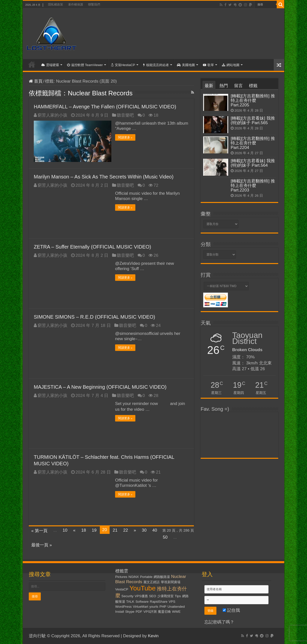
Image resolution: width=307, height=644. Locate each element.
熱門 (224, 86)
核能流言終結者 (156, 65)
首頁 (32, 64)
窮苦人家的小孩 (52, 115)
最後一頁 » (42, 545)
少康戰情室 (166, 596)
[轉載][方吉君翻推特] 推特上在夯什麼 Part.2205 (253, 100)
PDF (139, 612)
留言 (238, 86)
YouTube (142, 588)
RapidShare (159, 602)
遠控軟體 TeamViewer (85, 65)
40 (155, 530)
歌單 (208, 65)
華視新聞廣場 (171, 582)
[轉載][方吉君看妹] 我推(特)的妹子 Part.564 (253, 163)
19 (94, 530)
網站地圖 (231, 65)
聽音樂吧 (125, 115)
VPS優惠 (141, 596)
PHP (163, 607)
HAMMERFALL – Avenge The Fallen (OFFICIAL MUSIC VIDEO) (105, 107)
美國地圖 (186, 65)
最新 (209, 86)
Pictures (121, 577)
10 (65, 530)
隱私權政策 (56, 5)
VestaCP (122, 589)
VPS (172, 602)
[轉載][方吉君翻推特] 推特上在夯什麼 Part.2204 (253, 143)
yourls (154, 607)
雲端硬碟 (50, 65)
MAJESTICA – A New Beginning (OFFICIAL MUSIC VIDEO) (100, 387)
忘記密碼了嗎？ (219, 622)
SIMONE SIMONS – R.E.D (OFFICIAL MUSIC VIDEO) (94, 317)
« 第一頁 (39, 531)
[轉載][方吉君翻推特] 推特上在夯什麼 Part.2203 (253, 186)
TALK (130, 602)
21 (115, 530)
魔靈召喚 (164, 612)
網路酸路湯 (162, 577)
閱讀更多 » (125, 137)
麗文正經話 (151, 582)
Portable (146, 577)
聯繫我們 (94, 5)
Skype (130, 612)
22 (125, 530)
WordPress (124, 607)
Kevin (153, 636)
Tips (178, 596)
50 (165, 537)
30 (144, 530)
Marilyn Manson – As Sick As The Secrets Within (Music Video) (104, 177)
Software (142, 602)
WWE (176, 612)
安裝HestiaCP (123, 65)
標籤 (253, 86)
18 (84, 530)
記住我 (231, 610)
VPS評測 (150, 612)
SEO (153, 596)
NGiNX (134, 577)
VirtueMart (140, 607)
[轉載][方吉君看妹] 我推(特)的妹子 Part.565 (253, 121)
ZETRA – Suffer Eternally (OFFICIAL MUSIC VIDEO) (92, 247)
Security (127, 596)
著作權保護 (76, 5)
